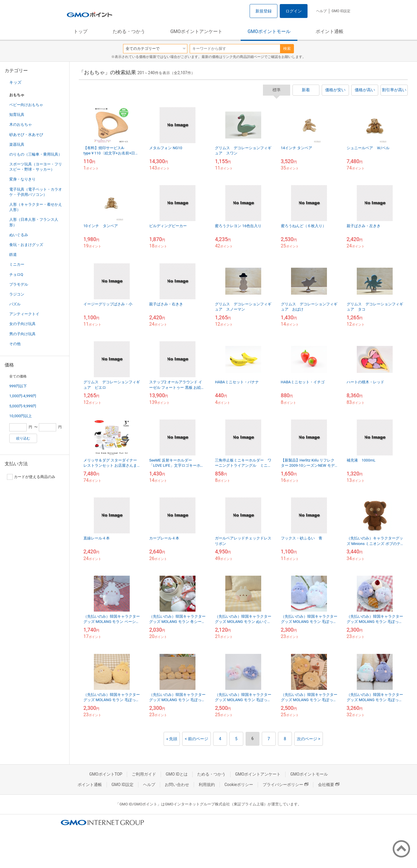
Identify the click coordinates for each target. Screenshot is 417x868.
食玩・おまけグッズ (26, 245)
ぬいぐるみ (19, 235)
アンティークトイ (24, 314)
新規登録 (264, 11)
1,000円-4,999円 (23, 396)
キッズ (15, 82)
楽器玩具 (17, 144)
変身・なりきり (22, 179)
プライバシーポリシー (286, 785)
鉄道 (13, 255)
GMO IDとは (177, 774)
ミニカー (17, 264)
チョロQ (16, 275)
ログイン (294, 11)
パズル (15, 304)
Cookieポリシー (239, 785)
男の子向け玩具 (22, 334)
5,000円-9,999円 (23, 406)
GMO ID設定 (341, 11)
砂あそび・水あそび (26, 135)
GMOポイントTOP (106, 774)
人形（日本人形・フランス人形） (34, 222)
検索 (287, 49)
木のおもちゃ (21, 124)
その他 (15, 344)
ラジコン (17, 294)
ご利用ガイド (144, 774)
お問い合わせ (177, 785)
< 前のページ (196, 739)
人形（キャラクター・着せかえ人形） (36, 207)
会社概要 (329, 785)
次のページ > (309, 739)
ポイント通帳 (330, 31)
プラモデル (19, 284)
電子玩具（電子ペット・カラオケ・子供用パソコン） (36, 192)
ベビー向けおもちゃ (26, 105)
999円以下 (18, 386)
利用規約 (207, 785)
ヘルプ (321, 11)
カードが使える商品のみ (31, 477)
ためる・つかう (129, 31)
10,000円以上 (21, 416)
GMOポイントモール (269, 31)
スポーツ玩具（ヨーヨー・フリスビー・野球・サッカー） (36, 167)
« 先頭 (172, 739)
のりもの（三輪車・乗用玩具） (36, 154)
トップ (81, 31)
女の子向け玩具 (22, 324)
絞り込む (23, 438)
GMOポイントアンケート (196, 31)
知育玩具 (17, 115)
